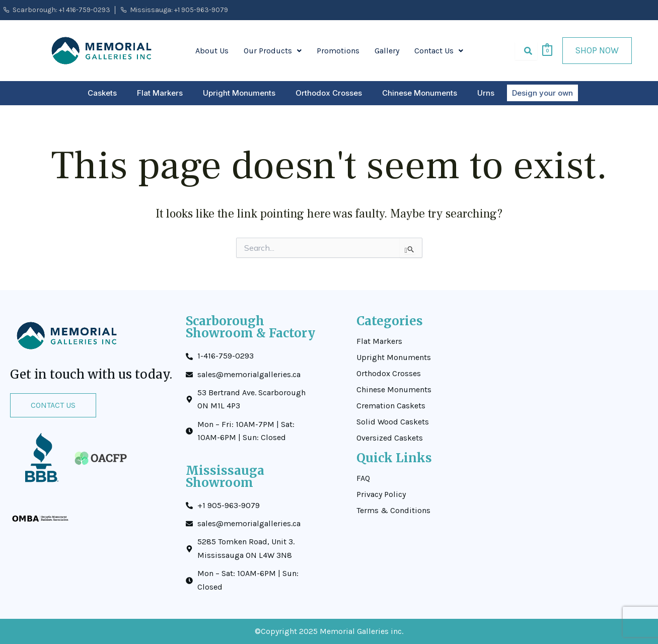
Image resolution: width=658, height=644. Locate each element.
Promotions (338, 51)
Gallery (387, 51)
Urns (486, 93)
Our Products (273, 51)
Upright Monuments (239, 93)
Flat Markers (160, 93)
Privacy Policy (381, 494)
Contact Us (439, 51)
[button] (273, 51)
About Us (212, 51)
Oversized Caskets (390, 438)
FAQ (363, 478)
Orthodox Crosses (329, 93)
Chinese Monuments (420, 93)
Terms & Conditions (393, 511)
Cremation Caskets (391, 406)
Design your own (542, 93)
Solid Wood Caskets (393, 422)
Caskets (102, 93)
